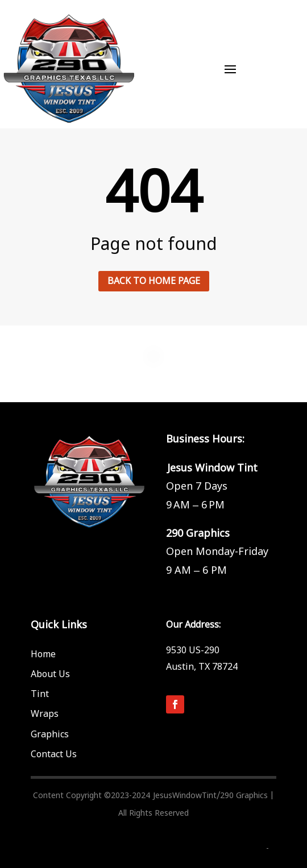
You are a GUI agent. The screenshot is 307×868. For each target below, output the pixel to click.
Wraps (45, 714)
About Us (50, 674)
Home (43, 654)
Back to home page (154, 281)
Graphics (50, 735)
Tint (40, 694)
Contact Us (54, 754)
